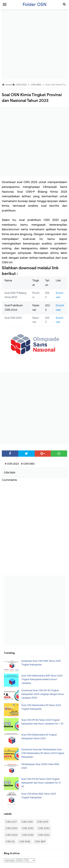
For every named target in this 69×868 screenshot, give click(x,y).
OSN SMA (25, 842)
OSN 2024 (12, 835)
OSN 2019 (43, 822)
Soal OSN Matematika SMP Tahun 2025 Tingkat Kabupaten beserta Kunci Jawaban (42, 679)
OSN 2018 (27, 822)
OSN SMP (40, 842)
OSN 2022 (28, 828)
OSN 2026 (44, 835)
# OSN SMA (28, 464)
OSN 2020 (12, 828)
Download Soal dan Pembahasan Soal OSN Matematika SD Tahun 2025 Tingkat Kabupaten (43, 753)
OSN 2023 (44, 828)
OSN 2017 (11, 822)
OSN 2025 (28, 835)
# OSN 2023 (12, 464)
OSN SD (10, 842)
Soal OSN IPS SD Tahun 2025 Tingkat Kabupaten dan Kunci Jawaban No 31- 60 (42, 783)
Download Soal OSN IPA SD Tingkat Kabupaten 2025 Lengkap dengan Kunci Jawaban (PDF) (43, 694)
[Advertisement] (34, 45)
